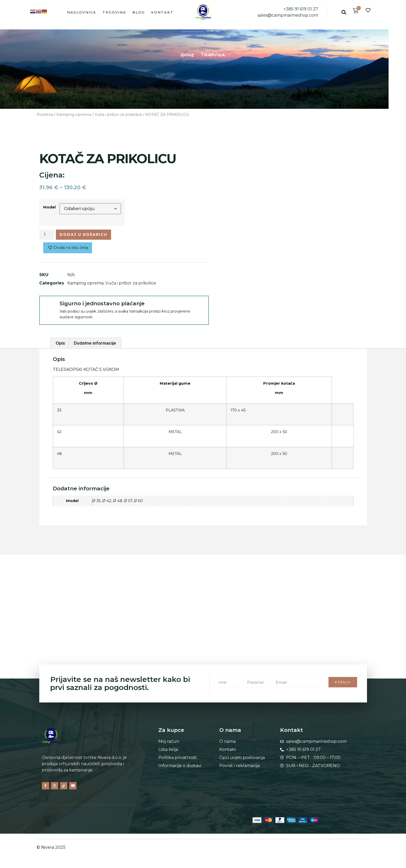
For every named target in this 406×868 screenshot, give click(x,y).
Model (49, 207)
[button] (344, 12)
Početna (45, 115)
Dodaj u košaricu (88, 235)
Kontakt (162, 12)
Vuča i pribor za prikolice (118, 115)
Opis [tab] (60, 345)
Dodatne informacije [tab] (95, 345)
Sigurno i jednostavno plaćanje (102, 305)
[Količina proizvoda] (47, 235)
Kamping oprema (74, 115)
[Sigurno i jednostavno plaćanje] (49, 307)
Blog (139, 12)
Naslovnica (82, 12)
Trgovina (114, 12)
